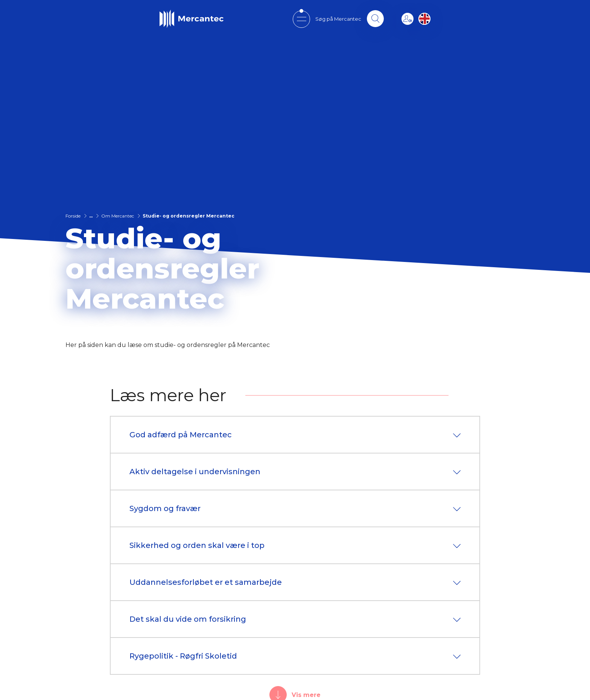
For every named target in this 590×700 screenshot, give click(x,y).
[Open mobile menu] (300, 19)
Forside (73, 216)
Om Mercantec (118, 216)
